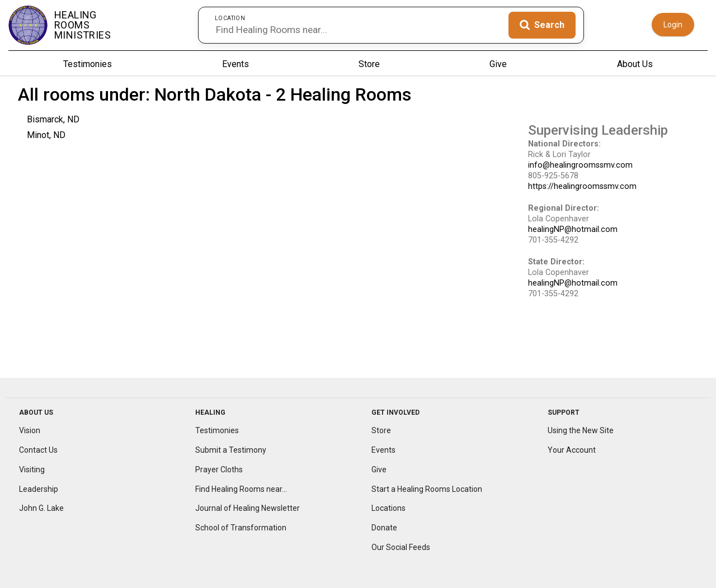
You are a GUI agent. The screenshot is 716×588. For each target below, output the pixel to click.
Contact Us (38, 450)
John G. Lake (41, 508)
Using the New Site (581, 430)
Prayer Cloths (219, 470)
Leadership (39, 489)
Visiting (32, 470)
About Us (635, 64)
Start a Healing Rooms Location (427, 489)
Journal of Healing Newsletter (248, 508)
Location (230, 18)
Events (235, 64)
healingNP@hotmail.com (573, 229)
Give (498, 64)
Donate (384, 528)
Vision (30, 430)
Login (673, 25)
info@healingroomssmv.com (580, 165)
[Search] (542, 25)
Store (369, 64)
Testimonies (88, 64)
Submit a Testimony (231, 450)
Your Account (572, 450)
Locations (388, 508)
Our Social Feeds (401, 547)
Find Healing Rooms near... (241, 489)
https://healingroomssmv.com (582, 186)
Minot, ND (46, 135)
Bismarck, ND (53, 119)
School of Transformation (241, 528)
